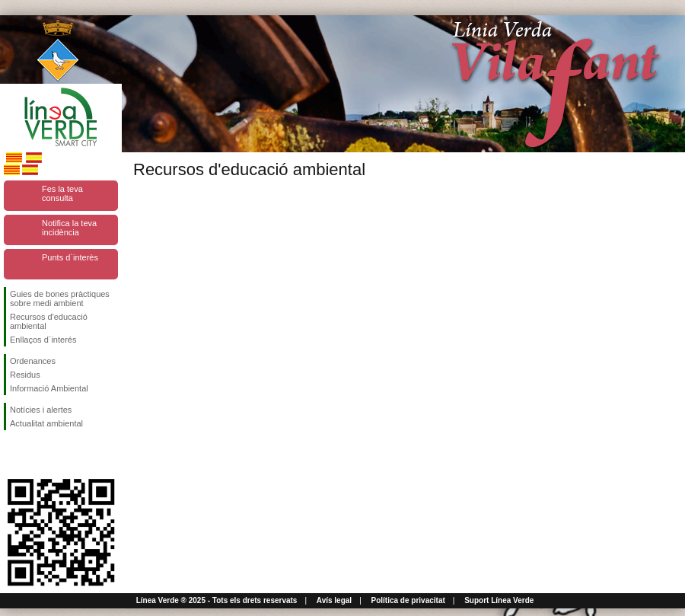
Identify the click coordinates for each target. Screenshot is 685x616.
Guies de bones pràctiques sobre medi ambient (60, 298)
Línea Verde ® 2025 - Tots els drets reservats (217, 600)
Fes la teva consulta (62, 193)
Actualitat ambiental (46, 423)
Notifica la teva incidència (69, 228)
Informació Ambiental (49, 388)
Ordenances (33, 361)
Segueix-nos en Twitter (38, 455)
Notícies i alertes (41, 410)
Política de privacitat (408, 600)
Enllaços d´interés (43, 340)
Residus (25, 375)
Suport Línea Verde (499, 600)
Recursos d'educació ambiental (49, 321)
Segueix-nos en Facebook (13, 455)
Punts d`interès (70, 257)
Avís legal (334, 600)
